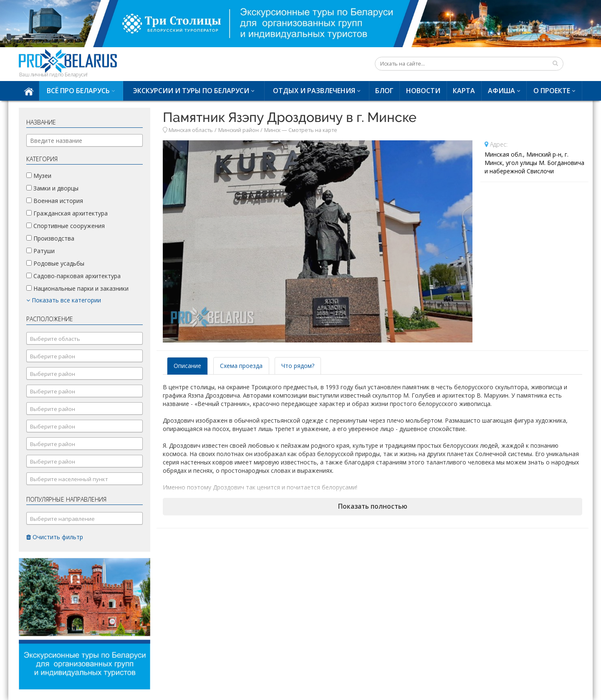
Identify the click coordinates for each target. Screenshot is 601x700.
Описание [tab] (187, 366)
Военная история (55, 201)
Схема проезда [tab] (241, 366)
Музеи (39, 176)
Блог (384, 91)
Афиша (501, 91)
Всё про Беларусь (78, 91)
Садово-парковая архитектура (73, 276)
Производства (50, 238)
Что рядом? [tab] (298, 366)
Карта (464, 91)
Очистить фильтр (55, 537)
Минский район (239, 130)
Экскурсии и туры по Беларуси (191, 91)
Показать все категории (64, 300)
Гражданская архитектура (67, 213)
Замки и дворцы (52, 188)
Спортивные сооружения (66, 226)
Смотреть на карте (313, 130)
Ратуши (40, 251)
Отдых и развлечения (314, 91)
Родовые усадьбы (55, 263)
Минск (272, 130)
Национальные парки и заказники (77, 288)
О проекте (552, 91)
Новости (423, 91)
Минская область (191, 130)
